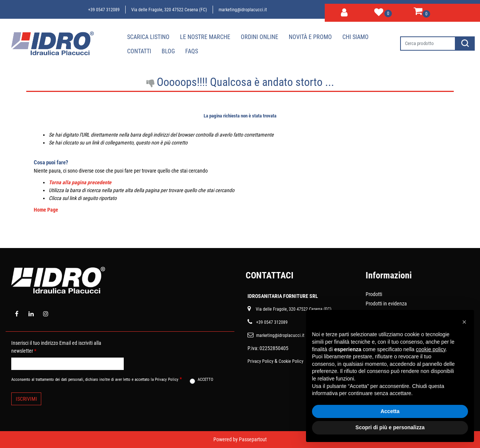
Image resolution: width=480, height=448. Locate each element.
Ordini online (259, 37)
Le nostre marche (205, 37)
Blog (168, 51)
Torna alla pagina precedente (80, 182)
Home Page (46, 210)
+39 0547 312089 (104, 10)
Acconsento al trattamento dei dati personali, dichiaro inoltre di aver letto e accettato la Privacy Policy (97, 379)
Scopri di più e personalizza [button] (390, 427)
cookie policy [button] (431, 349)
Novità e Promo (310, 37)
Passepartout (253, 439)
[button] (344, 11)
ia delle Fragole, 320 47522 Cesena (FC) (295, 309)
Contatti (139, 51)
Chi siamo (355, 37)
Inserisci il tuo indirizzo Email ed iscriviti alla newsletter (56, 347)
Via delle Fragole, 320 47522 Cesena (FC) (169, 10)
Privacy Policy (260, 361)
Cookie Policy (291, 361)
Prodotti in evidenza (386, 304)
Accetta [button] (390, 411)
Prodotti (374, 294)
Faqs (192, 51)
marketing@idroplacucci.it (243, 10)
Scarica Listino (148, 37)
